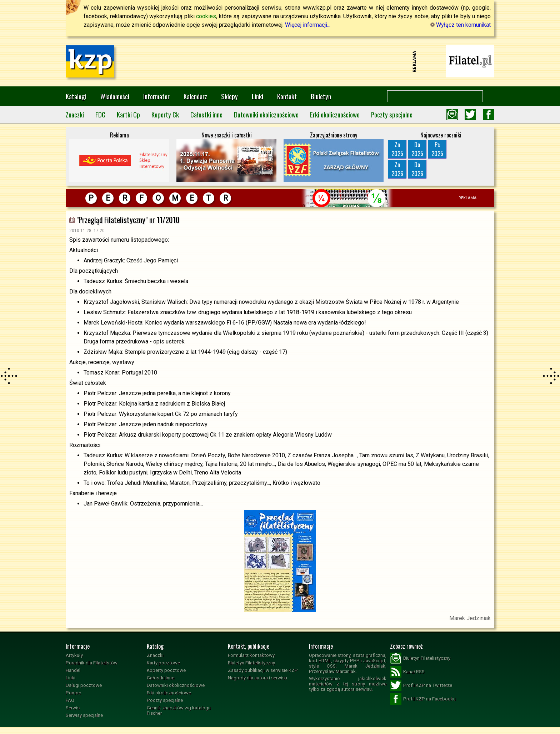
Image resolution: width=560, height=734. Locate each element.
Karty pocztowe (163, 663)
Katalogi (76, 96)
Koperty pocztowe (166, 670)
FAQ (70, 700)
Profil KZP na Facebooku (423, 699)
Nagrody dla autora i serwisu (257, 678)
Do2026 (417, 169)
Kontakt (287, 96)
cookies (206, 16)
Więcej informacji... (308, 25)
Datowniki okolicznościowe (266, 114)
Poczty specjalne (392, 114)
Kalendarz (195, 96)
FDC (100, 114)
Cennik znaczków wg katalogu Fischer (179, 710)
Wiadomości (115, 96)
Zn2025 (397, 149)
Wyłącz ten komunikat (461, 25)
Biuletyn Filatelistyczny (251, 663)
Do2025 (417, 149)
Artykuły (74, 655)
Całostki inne (206, 114)
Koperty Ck (165, 114)
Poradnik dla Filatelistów (92, 663)
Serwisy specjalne (84, 715)
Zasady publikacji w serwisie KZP (263, 670)
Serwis (73, 708)
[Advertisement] (280, 61)
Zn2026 (397, 169)
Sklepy (229, 96)
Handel (73, 670)
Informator (156, 96)
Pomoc (73, 693)
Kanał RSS (407, 672)
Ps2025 (437, 149)
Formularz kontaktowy (251, 655)
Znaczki (75, 114)
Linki (257, 96)
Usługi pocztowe (84, 685)
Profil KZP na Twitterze (421, 685)
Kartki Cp (128, 114)
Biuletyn (321, 96)
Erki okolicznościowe (335, 114)
